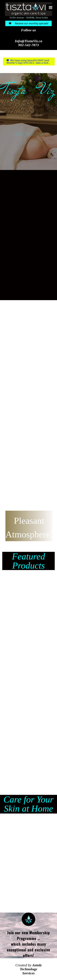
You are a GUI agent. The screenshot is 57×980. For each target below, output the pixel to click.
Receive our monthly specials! (28, 23)
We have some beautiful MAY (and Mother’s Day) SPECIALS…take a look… (28, 62)
